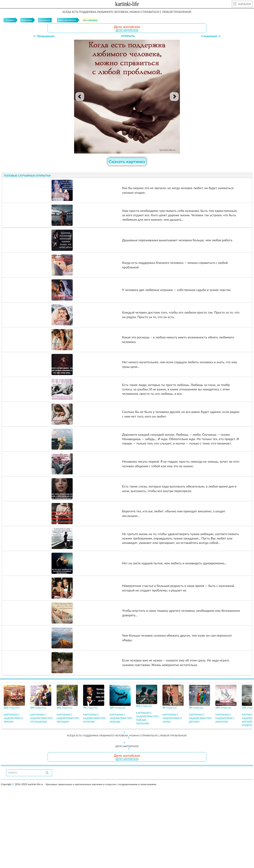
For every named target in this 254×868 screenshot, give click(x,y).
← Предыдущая (44, 36)
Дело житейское (127, 30)
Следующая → (211, 36)
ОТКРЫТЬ (128, 36)
